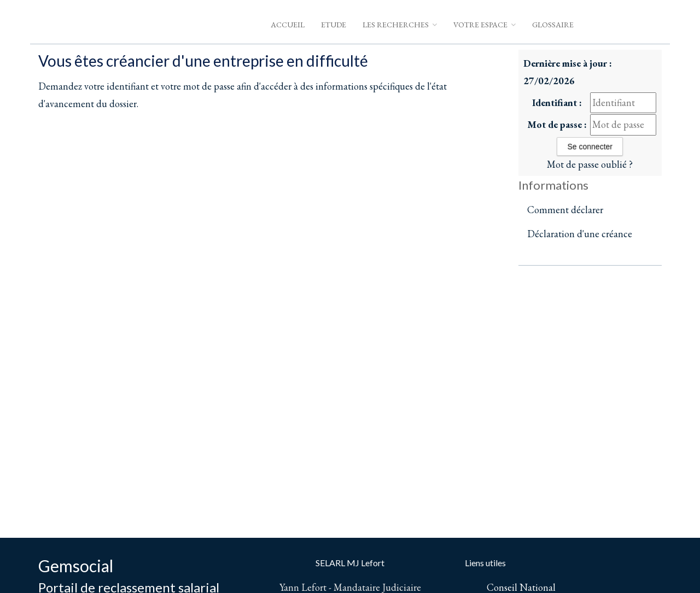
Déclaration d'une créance (580, 234)
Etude (334, 25)
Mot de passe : (557, 124)
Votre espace (485, 25)
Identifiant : (557, 102)
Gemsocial (76, 566)
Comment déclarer (565, 210)
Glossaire (553, 25)
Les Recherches (400, 25)
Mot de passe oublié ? (590, 164)
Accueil (288, 25)
